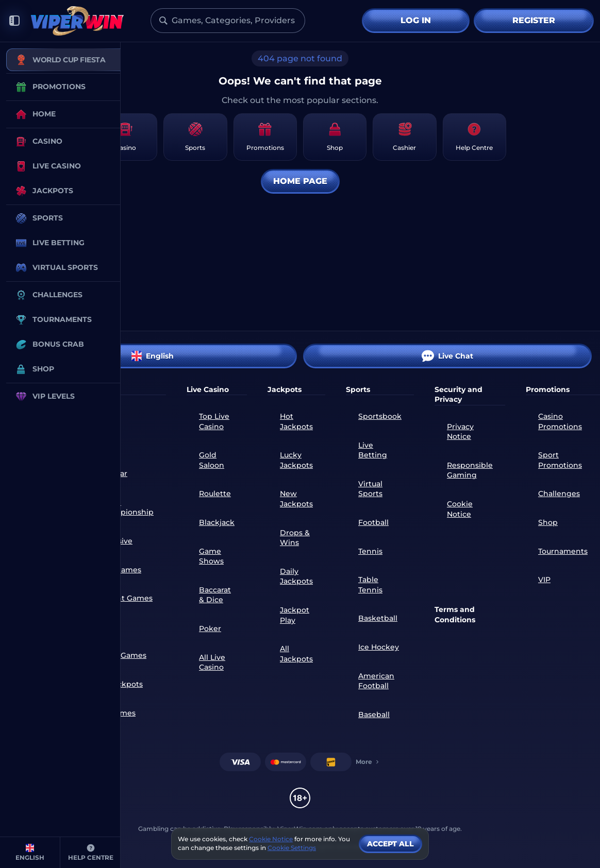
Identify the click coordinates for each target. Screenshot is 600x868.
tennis (370, 551)
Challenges (559, 493)
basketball (378, 618)
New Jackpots (296, 499)
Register (534, 20)
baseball (374, 714)
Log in (416, 20)
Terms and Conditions (455, 615)
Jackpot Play (295, 615)
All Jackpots (121, 684)
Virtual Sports (370, 489)
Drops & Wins (295, 538)
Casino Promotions (560, 421)
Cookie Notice (460, 509)
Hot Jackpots (296, 421)
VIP (544, 580)
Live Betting (373, 450)
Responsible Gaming (470, 470)
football (373, 522)
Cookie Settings (292, 848)
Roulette (215, 493)
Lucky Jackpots (296, 460)
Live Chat (447, 356)
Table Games (122, 655)
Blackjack (217, 522)
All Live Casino (212, 662)
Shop (548, 522)
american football (376, 681)
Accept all (390, 844)
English (153, 356)
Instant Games (126, 598)
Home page (300, 181)
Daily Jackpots (296, 576)
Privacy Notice (460, 432)
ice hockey (379, 647)
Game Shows (211, 556)
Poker (210, 628)
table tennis (370, 585)
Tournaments (563, 551)
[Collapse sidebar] (14, 21)
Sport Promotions (560, 460)
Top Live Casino (214, 421)
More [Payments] (368, 762)
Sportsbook (380, 416)
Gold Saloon (212, 460)
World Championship (126, 507)
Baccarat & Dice (215, 595)
